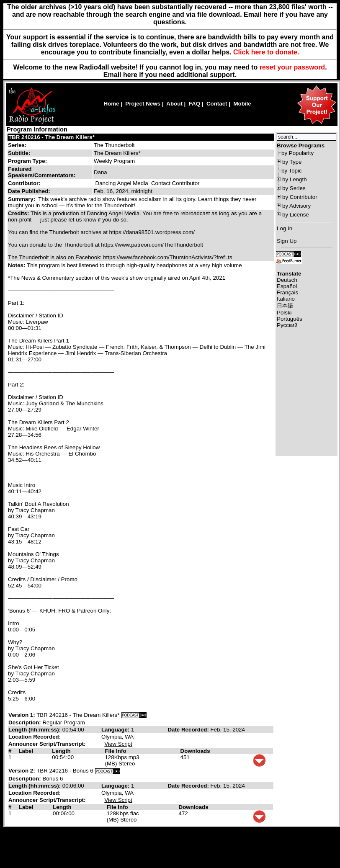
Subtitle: (19, 153)
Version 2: (22, 771)
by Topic (292, 171)
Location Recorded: (35, 737)
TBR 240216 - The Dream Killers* (52, 137)
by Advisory (296, 206)
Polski (284, 313)
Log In (285, 228)
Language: (116, 730)
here (130, 75)
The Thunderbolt (114, 145)
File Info (115, 751)
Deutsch (287, 280)
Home (111, 104)
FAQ (194, 104)
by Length (295, 179)
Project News (143, 104)
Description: (25, 722)
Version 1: (22, 715)
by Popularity (297, 153)
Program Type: (27, 161)
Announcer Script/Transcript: (47, 744)
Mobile (242, 104)
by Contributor (300, 197)
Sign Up (287, 241)
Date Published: (29, 191)
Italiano (286, 299)
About (174, 104)
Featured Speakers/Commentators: (42, 172)
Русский (287, 325)
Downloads (195, 751)
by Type (292, 162)
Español (287, 286)
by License (296, 215)
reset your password (292, 67)
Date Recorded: (189, 730)
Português (290, 319)
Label (26, 751)
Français (287, 292)
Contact (217, 104)
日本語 (285, 305)
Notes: (17, 265)
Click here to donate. (266, 52)
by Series (294, 188)
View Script (118, 744)
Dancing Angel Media (122, 183)
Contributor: (24, 183)
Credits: (19, 213)
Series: (17, 145)
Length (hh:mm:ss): (35, 730)
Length (61, 751)
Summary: (22, 199)
